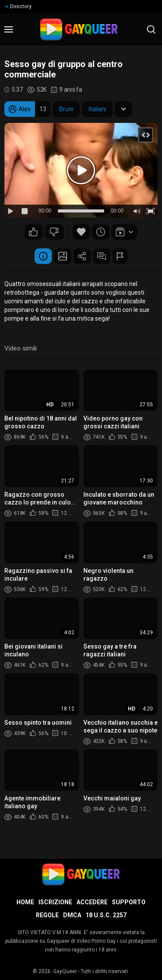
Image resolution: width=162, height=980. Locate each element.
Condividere (82, 256)
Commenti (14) (102, 256)
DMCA (72, 915)
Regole (47, 915)
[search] (151, 29)
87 (54, 232)
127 (33, 232)
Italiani (97, 109)
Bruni (66, 109)
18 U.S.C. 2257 (106, 915)
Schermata (63, 256)
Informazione (43, 256)
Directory (18, 6)
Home (25, 902)
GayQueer (65, 971)
